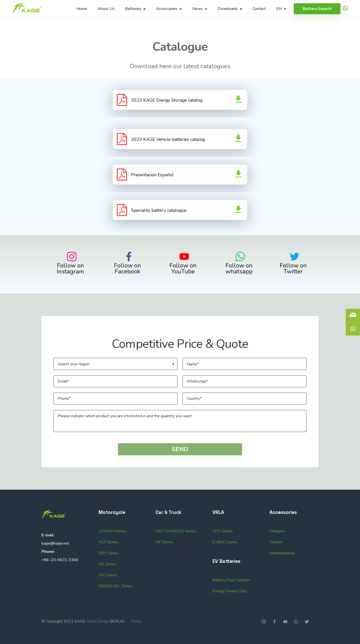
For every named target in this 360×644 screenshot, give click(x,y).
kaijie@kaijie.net (55, 554)
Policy (136, 632)
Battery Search (317, 9)
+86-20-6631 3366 (60, 571)
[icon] (345, 9)
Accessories (167, 9)
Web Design (98, 632)
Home (82, 9)
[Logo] (27, 9)
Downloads (228, 9)
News (197, 9)
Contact (259, 9)
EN (279, 9)
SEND (180, 460)
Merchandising (282, 575)
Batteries (133, 9)
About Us (106, 9)
